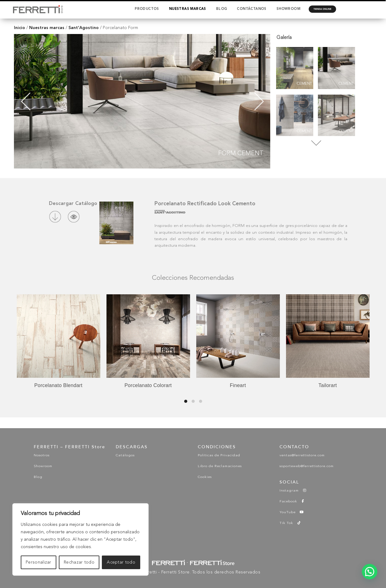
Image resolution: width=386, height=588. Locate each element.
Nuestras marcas (47, 28)
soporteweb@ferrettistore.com (307, 466)
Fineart (238, 385)
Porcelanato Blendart (58, 385)
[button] (370, 572)
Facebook (292, 502)
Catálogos (125, 456)
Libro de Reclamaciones (220, 466)
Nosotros (42, 456)
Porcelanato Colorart (148, 385)
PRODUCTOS (147, 9)
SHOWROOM (288, 9)
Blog (38, 477)
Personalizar (39, 562)
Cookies (205, 477)
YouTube (292, 512)
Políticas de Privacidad (219, 456)
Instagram (293, 491)
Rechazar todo (79, 562)
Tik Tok (290, 523)
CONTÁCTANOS (252, 9)
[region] (80, 539)
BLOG (222, 9)
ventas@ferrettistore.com (302, 456)
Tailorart (328, 385)
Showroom (43, 466)
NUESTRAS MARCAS (188, 9)
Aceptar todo (121, 562)
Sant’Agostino (84, 28)
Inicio (20, 28)
